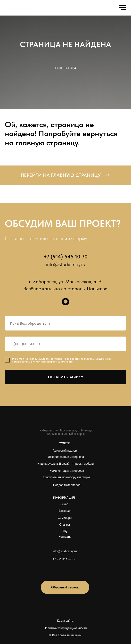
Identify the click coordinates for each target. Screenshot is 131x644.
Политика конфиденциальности (65, 628)
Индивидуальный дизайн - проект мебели (65, 464)
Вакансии (65, 511)
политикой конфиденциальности (53, 362)
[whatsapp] (65, 302)
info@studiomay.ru (66, 264)
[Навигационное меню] (123, 8)
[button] (65, 587)
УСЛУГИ (65, 443)
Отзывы (65, 525)
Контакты (65, 537)
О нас (64, 504)
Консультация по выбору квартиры (66, 477)
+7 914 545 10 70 (64, 559)
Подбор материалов (67, 485)
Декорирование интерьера (66, 457)
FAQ (64, 531)
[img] (59, 570)
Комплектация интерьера (67, 471)
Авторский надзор (65, 451)
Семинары (65, 518)
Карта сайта (65, 621)
